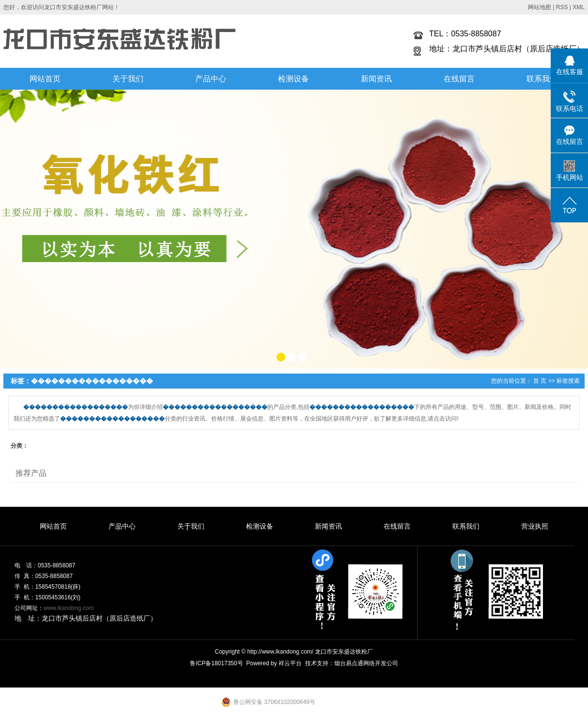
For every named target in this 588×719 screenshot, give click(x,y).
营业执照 (535, 526)
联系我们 (542, 79)
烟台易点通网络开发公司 (366, 663)
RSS (562, 7)
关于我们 (128, 79)
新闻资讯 (376, 79)
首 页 (540, 381)
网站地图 (540, 7)
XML (579, 7)
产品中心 (211, 79)
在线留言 (459, 79)
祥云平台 (290, 663)
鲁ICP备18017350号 (216, 663)
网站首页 (45, 79)
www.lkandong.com (69, 608)
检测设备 (294, 79)
